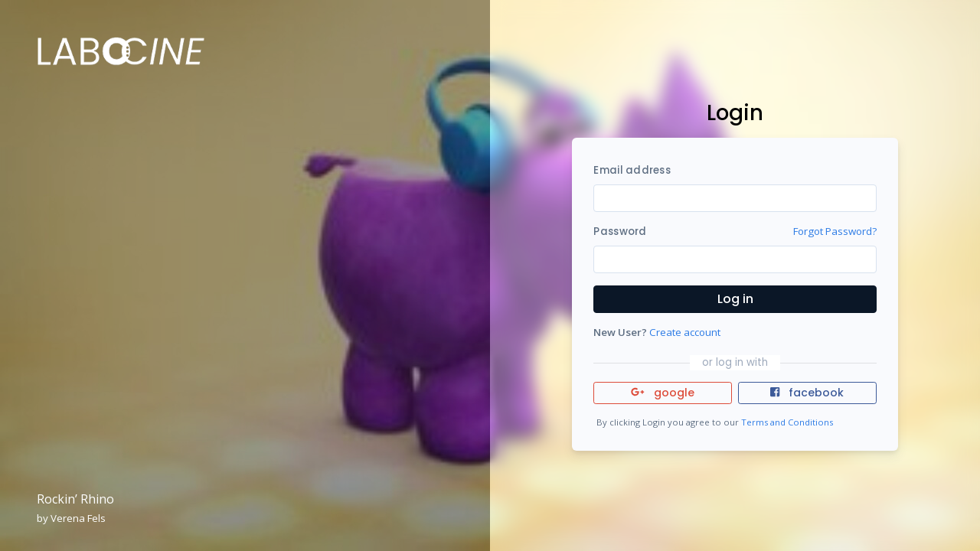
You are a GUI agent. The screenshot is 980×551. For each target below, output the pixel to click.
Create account (685, 332)
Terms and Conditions (787, 422)
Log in (735, 299)
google (663, 393)
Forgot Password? (835, 231)
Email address (632, 170)
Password (620, 231)
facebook (807, 393)
